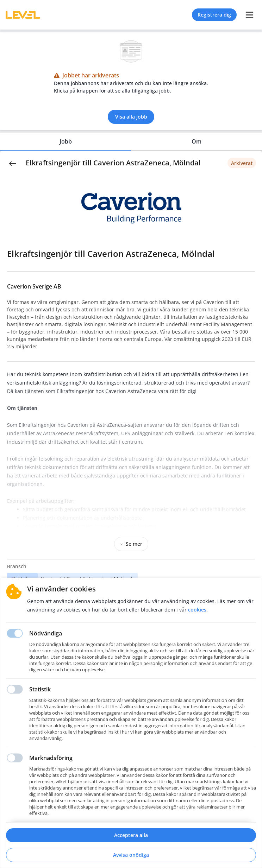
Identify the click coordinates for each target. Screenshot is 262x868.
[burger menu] (249, 15)
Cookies (197, 610)
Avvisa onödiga (131, 855)
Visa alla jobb (131, 117)
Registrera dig (214, 15)
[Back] (13, 163)
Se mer (131, 544)
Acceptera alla (131, 835)
